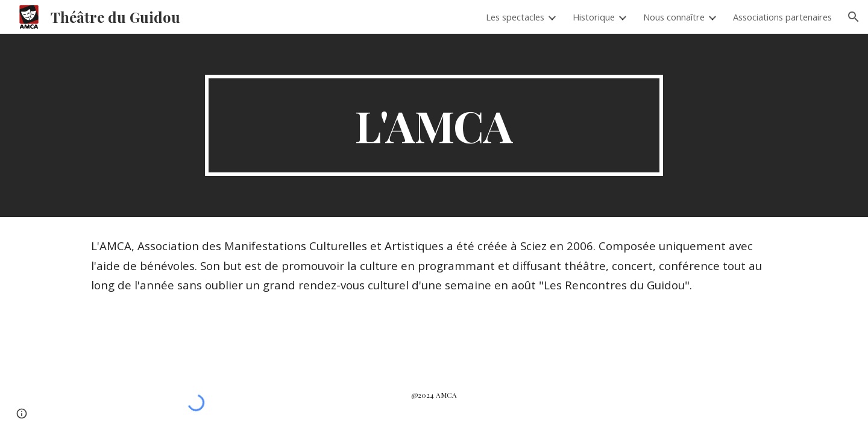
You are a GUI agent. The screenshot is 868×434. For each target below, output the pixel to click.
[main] (434, 125)
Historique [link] (594, 17)
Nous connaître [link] (674, 17)
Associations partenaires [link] (782, 17)
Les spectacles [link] (515, 17)
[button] (854, 17)
